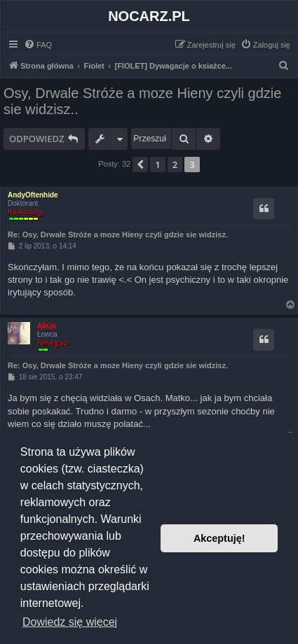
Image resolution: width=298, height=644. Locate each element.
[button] (140, 164)
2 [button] (175, 164)
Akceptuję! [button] (219, 538)
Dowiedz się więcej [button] (70, 622)
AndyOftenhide (33, 195)
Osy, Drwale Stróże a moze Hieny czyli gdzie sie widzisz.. (142, 101)
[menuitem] (38, 45)
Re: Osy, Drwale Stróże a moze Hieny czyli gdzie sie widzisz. (118, 234)
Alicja (47, 326)
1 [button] (157, 164)
